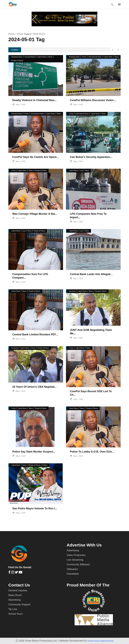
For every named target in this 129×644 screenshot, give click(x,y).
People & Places (17, 60)
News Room (15, 595)
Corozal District (30, 57)
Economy (72, 291)
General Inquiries (18, 590)
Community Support (19, 604)
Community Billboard (78, 564)
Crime (84, 57)
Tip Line (13, 609)
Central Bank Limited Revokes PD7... (35, 334)
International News (95, 57)
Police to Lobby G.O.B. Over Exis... (92, 452)
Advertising (73, 550)
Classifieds (73, 574)
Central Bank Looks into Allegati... (91, 274)
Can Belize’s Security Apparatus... (91, 157)
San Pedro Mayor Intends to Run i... (35, 508)
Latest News (42, 57)
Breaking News (17, 57)
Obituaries (72, 569)
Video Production (76, 555)
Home (11, 34)
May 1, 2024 (20, 105)
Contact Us (19, 585)
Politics (45, 465)
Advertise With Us (84, 545)
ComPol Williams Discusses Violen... (93, 100)
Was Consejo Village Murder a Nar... (35, 214)
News (50, 57)
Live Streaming (75, 560)
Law (81, 170)
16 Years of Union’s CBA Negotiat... (34, 387)
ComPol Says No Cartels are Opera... (35, 157)
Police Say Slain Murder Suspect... (34, 452)
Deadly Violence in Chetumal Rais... (35, 100)
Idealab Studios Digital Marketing (101, 641)
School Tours (16, 614)
